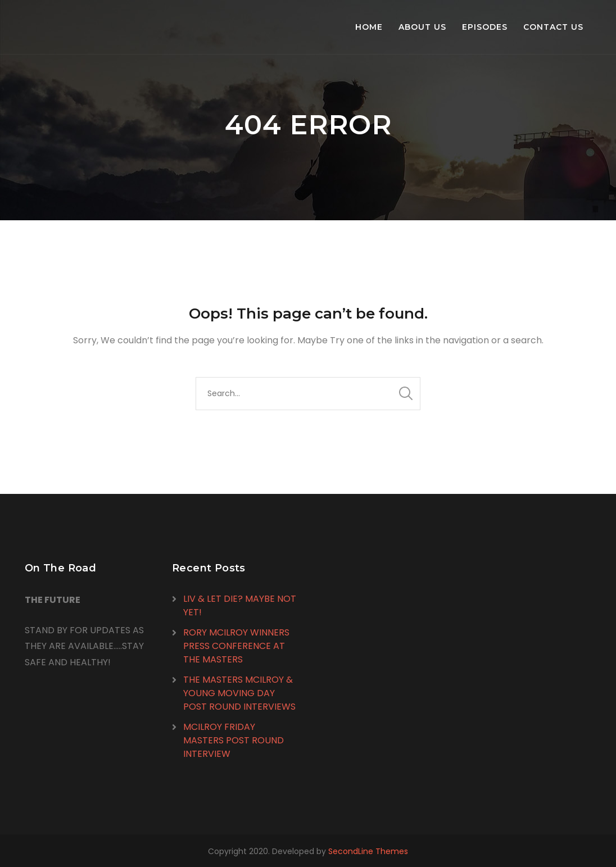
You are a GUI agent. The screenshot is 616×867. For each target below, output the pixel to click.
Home (369, 27)
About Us (422, 27)
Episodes (485, 27)
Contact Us (553, 27)
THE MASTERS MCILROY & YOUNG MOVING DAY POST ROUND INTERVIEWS (239, 693)
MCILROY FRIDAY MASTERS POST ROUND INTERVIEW (234, 740)
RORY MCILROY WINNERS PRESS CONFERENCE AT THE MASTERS (236, 646)
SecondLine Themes (368, 851)
